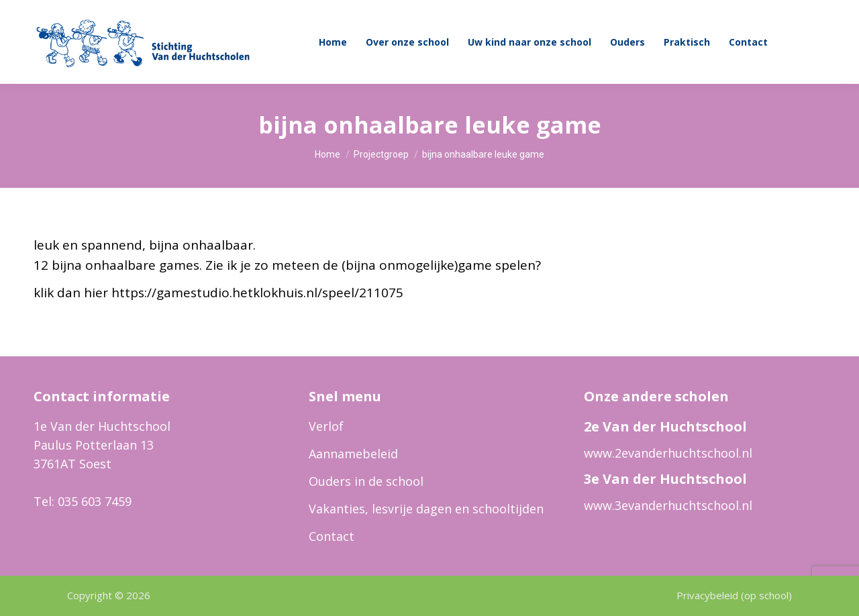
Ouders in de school (366, 481)
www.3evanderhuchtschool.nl (668, 505)
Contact (332, 536)
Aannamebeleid (353, 454)
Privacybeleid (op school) (734, 595)
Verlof (326, 426)
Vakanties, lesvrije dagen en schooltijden (426, 509)
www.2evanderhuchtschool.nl (668, 453)
